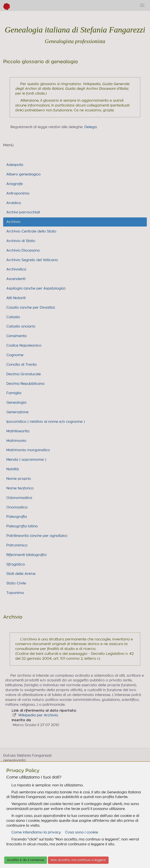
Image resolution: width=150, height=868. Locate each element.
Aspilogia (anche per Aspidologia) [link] (36, 288)
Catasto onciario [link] (21, 326)
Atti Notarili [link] (16, 298)
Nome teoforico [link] (20, 488)
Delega (91, 127)
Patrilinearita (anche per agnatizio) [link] (37, 536)
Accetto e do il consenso (26, 860)
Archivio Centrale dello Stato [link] (31, 231)
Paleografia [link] (17, 517)
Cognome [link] (15, 355)
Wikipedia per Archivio (38, 715)
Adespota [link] (15, 165)
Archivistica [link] (16, 269)
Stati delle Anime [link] (21, 574)
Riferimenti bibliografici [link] (26, 555)
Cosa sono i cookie (82, 832)
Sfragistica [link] (16, 564)
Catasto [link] (13, 317)
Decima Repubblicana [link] (25, 384)
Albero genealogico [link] (23, 174)
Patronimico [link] (17, 545)
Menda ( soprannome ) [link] (26, 460)
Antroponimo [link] (18, 193)
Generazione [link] (17, 412)
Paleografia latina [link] (22, 526)
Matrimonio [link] (16, 441)
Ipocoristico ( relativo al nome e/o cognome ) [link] (46, 422)
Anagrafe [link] (15, 184)
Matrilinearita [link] (18, 431)
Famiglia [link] (14, 393)
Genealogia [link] (16, 403)
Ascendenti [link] (16, 279)
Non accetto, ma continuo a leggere (78, 860)
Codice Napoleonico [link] (24, 346)
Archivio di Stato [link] (21, 241)
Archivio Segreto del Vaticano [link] (32, 260)
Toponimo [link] (15, 593)
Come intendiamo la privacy (36, 832)
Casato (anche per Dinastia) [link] (31, 308)
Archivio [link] (13, 222)
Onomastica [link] (17, 507)
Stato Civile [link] (16, 583)
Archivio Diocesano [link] (23, 251)
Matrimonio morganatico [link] (28, 450)
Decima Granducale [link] (24, 374)
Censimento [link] (17, 336)
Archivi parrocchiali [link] (23, 212)
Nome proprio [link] (19, 479)
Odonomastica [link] (19, 498)
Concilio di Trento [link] (22, 365)
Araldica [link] (14, 203)
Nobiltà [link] (13, 469)
